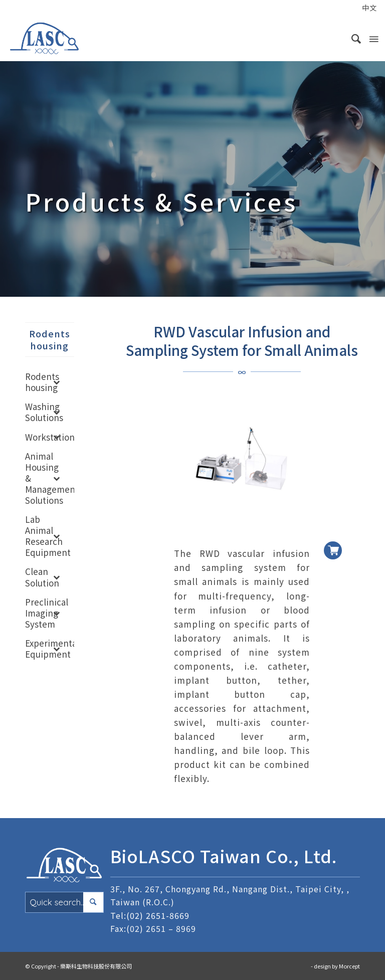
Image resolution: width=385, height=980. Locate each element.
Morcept (349, 966)
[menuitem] (348, 9)
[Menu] (373, 38)
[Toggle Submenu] (57, 382)
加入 (333, 543)
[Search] (352, 38)
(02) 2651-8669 (158, 915)
